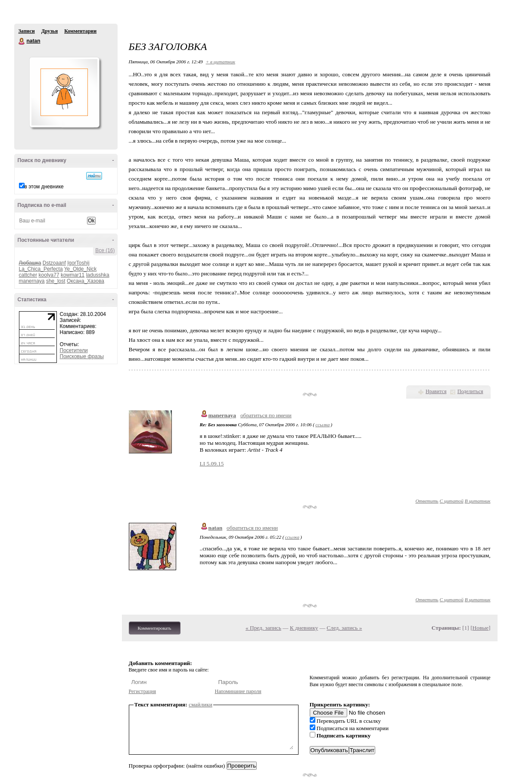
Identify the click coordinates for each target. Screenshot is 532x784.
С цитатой (452, 501)
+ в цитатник (221, 62)
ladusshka (98, 275)
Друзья (50, 31)
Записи (27, 31)
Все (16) (105, 250)
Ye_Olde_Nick (81, 269)
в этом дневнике (44, 187)
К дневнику (304, 628)
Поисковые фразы (82, 356)
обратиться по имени (266, 415)
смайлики (201, 704)
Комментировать (155, 628)
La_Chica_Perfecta (41, 269)
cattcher (28, 275)
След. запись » (344, 628)
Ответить (427, 501)
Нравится (436, 391)
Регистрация (143, 691)
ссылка (322, 425)
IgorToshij (78, 263)
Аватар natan (64, 92)
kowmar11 (73, 275)
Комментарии (80, 31)
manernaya (32, 281)
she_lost (56, 281)
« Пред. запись (263, 628)
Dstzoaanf (54, 263)
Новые (481, 628)
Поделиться (470, 391)
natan (22, 41)
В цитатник (478, 501)
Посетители (74, 350)
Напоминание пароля (238, 691)
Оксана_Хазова (86, 281)
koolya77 (49, 275)
